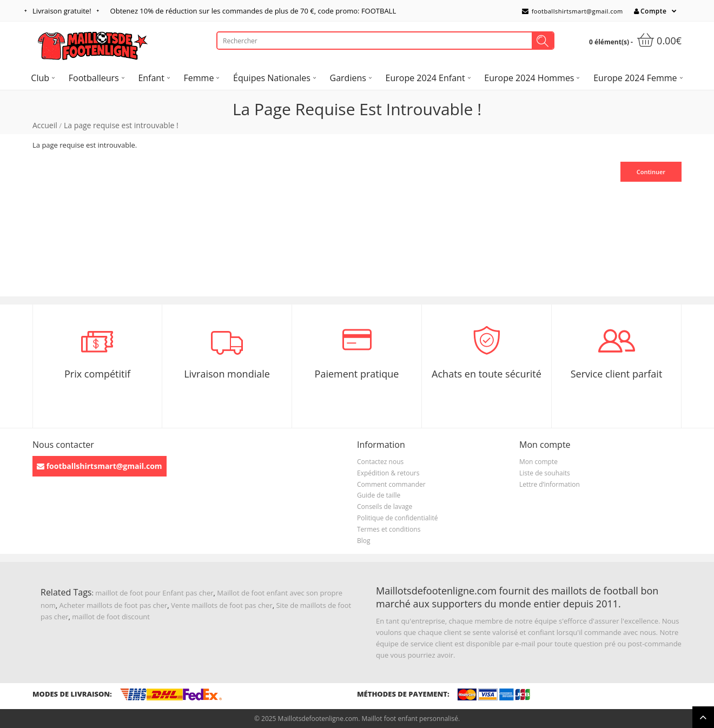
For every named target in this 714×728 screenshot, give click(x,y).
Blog (364, 541)
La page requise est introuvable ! (121, 125)
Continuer (651, 172)
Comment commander (391, 484)
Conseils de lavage (385, 507)
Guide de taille (379, 495)
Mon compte (538, 462)
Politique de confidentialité (397, 518)
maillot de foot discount (111, 617)
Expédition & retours (388, 473)
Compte (650, 11)
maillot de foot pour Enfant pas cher (154, 593)
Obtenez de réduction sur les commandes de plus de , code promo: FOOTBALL (253, 11)
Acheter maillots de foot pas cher (114, 605)
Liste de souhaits (545, 473)
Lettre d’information (550, 484)
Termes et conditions (389, 529)
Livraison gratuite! (62, 11)
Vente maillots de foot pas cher (222, 605)
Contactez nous (380, 462)
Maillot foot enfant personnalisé (409, 719)
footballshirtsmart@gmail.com (573, 11)
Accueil (45, 125)
